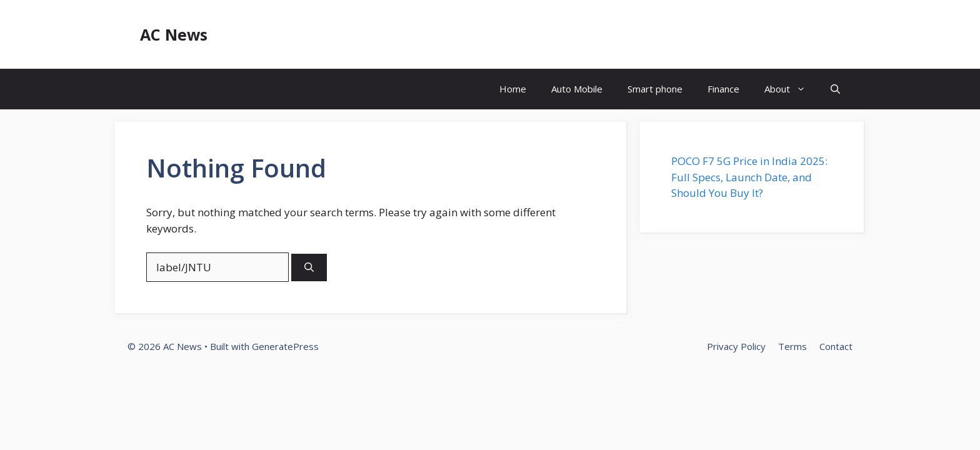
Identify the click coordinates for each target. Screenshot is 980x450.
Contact (836, 346)
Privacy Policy (736, 346)
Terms (792, 346)
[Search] (309, 268)
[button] (835, 89)
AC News (174, 34)
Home (513, 89)
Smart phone (655, 89)
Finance (723, 89)
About (791, 89)
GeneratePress (285, 346)
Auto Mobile (577, 89)
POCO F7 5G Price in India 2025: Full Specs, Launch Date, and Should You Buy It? (749, 177)
